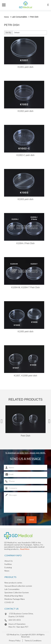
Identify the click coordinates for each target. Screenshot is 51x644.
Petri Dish (34, 17)
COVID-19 (9, 602)
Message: (26, 502)
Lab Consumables (20, 17)
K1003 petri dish (26, 199)
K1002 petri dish (26, 111)
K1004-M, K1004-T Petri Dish (26, 287)
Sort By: (8, 33)
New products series (13, 583)
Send (31, 520)
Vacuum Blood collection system (18, 586)
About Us (9, 561)
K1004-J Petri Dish (26, 243)
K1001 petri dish (26, 67)
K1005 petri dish (26, 332)
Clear (20, 520)
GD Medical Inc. (13, 634)
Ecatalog (8, 567)
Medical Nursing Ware (14, 596)
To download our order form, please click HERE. (25, 453)
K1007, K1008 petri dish (26, 376)
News (7, 571)
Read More (25, 549)
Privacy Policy (15, 641)
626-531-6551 (15, 620)
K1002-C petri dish (26, 155)
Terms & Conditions (33, 641)
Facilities (8, 564)
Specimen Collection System (17, 592)
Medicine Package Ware (15, 599)
